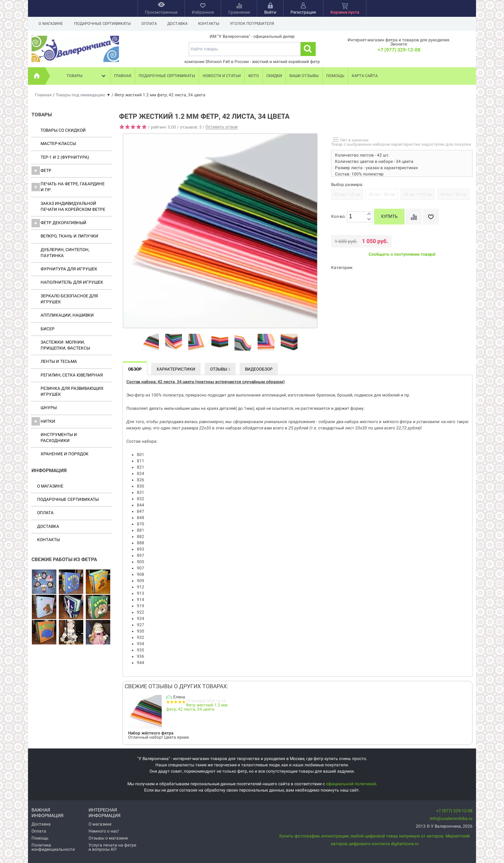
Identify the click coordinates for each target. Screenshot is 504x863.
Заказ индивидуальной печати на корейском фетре (73, 206)
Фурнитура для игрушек (69, 269)
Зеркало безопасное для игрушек (69, 299)
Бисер (48, 329)
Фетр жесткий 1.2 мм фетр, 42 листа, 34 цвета (197, 707)
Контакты (212, 24)
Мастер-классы (58, 144)
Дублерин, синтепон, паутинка (65, 253)
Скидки (274, 76)
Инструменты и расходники (59, 438)
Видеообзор (259, 369)
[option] (150, 343)
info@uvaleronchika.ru (451, 819)
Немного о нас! (104, 831)
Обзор (135, 369)
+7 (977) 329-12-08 (399, 50)
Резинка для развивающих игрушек (72, 391)
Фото (254, 76)
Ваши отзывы (304, 76)
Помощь (335, 76)
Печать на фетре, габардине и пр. (68, 187)
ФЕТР (41, 171)
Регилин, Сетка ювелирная (72, 375)
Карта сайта (365, 76)
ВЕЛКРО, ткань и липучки (69, 236)
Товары (87, 76)
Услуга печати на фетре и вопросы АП (112, 847)
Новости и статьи (222, 76)
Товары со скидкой (63, 130)
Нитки (43, 421)
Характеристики (176, 369)
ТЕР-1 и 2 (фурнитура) (65, 157)
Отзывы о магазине (108, 838)
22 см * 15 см (347, 194)
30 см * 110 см (418, 194)
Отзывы (220, 369)
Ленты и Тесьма (59, 361)
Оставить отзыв (222, 127)
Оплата (150, 24)
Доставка (180, 24)
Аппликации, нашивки (67, 315)
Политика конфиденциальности (53, 847)
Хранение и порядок (65, 454)
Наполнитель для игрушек (72, 282)
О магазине (51, 24)
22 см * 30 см (382, 194)
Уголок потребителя (256, 24)
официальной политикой (351, 784)
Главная (123, 76)
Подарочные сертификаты (103, 24)
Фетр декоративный (59, 223)
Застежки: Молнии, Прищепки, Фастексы (65, 345)
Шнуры (49, 408)
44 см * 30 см (453, 194)
